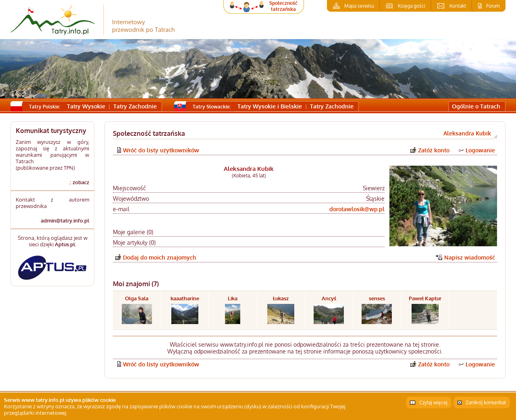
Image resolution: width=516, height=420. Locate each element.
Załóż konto (434, 150)
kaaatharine (185, 298)
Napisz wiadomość (470, 257)
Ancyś (329, 298)
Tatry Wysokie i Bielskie (270, 106)
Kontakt (458, 6)
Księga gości (412, 6)
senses (377, 298)
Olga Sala (137, 298)
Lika (233, 298)
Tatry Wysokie (86, 106)
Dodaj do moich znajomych (160, 257)
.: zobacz (79, 182)
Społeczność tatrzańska (283, 6)
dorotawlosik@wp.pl (357, 209)
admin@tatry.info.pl (65, 220)
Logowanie (480, 150)
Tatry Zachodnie (135, 106)
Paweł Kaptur (425, 298)
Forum (493, 6)
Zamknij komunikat (486, 402)
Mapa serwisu (359, 6)
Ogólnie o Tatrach (476, 106)
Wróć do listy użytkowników (161, 150)
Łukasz (281, 298)
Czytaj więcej (433, 402)
